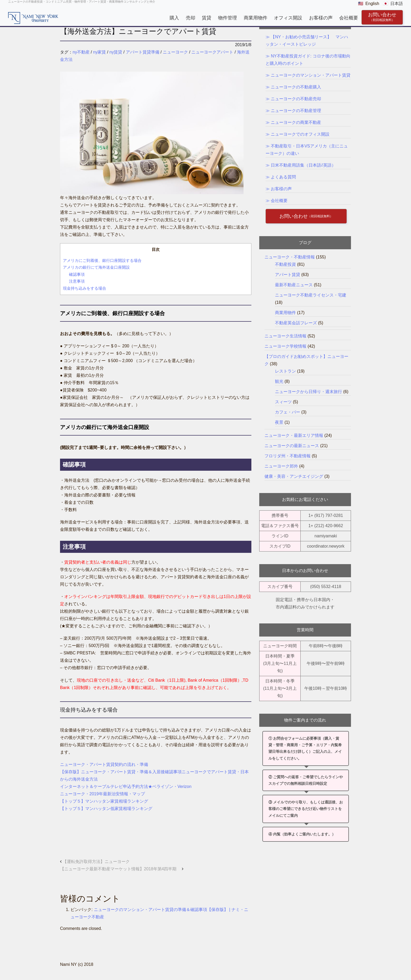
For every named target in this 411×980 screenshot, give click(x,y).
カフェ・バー (288, 412)
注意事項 (77, 281)
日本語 (397, 4)
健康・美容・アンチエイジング (294, 476)
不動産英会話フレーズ (296, 323)
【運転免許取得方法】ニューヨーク (95, 862)
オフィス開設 (288, 18)
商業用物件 (255, 18)
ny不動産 (81, 52)
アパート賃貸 (288, 275)
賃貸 (207, 18)
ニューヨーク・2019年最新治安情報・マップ (102, 794)
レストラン (285, 371)
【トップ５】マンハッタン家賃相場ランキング (104, 801)
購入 (174, 18)
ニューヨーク (175, 52)
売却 (191, 18)
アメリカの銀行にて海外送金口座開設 (98, 267)
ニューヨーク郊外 (281, 466)
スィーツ (283, 402)
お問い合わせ (382, 17)
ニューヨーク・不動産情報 (290, 257)
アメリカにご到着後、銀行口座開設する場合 (104, 260)
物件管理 (228, 18)
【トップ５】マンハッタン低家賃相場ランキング (106, 809)
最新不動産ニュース (294, 285)
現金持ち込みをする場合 (85, 288)
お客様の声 (321, 18)
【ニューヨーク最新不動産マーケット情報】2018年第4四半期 (122, 869)
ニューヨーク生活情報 (285, 336)
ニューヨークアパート (212, 52)
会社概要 (349, 18)
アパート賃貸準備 (143, 52)
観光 (279, 381)
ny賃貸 (116, 52)
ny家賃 (99, 52)
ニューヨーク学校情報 (285, 346)
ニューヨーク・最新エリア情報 (294, 435)
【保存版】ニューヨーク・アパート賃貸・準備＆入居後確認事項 (121, 772)
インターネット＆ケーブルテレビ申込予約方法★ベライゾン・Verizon (126, 786)
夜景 (279, 422)
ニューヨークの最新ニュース (292, 446)
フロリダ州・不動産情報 (288, 456)
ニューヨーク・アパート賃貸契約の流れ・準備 (104, 764)
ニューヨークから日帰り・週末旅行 (309, 392)
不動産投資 (285, 264)
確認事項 (77, 274)
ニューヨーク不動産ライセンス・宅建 (311, 295)
